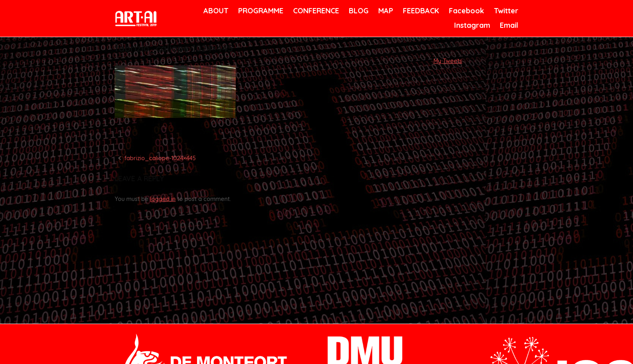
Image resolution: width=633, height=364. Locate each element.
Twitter (505, 11)
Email (508, 25)
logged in (163, 199)
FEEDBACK (420, 11)
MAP (385, 11)
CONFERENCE (315, 11)
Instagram (471, 25)
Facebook (465, 11)
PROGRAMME (259, 11)
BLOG (358, 11)
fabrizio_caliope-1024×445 (160, 158)
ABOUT (215, 11)
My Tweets (448, 61)
